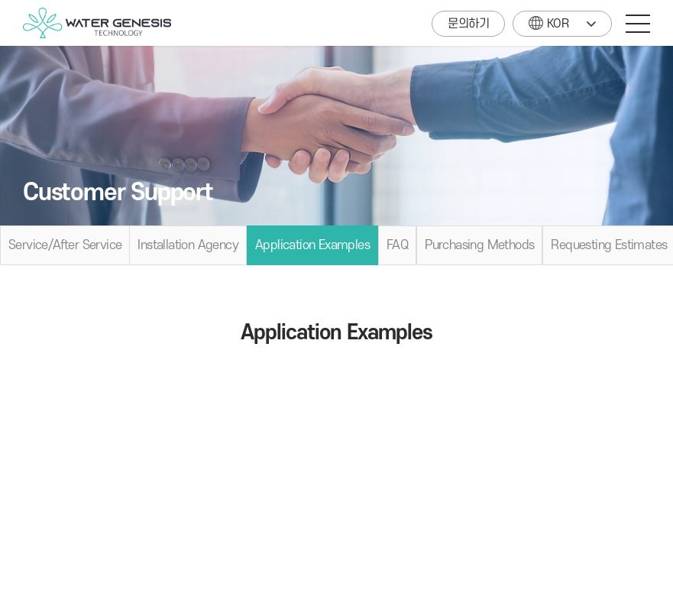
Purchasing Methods (479, 245)
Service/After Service (65, 245)
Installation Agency (188, 245)
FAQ (397, 245)
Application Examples (312, 245)
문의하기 (468, 24)
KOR (548, 21)
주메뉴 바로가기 (0, 0)
